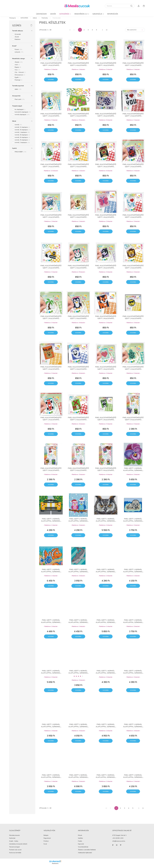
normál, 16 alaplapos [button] (23, 132)
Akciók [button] (17, 39)
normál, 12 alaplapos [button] (22, 129)
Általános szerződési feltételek (87, 852)
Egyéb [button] (18, 79)
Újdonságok (41, 14)
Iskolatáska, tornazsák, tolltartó (18, 846)
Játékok (35, 20)
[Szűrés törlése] (31, 27)
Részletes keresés (14, 837)
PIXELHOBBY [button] (20, 154)
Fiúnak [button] (18, 51)
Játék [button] (18, 91)
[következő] (102, 32)
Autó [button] (17, 67)
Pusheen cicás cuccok (15, 852)
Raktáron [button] (18, 41)
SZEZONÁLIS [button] (97, 14)
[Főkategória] (13, 20)
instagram (117, 847)
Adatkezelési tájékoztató (85, 855)
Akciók (53, 14)
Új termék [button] (18, 36)
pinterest (121, 847)
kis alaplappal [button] (20, 111)
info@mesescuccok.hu (119, 843)
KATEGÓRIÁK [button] (65, 14)
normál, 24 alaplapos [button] (22, 139)
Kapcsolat (81, 846)
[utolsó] (106, 32)
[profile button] (139, 6)
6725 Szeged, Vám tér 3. (119, 837)
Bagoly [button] (18, 69)
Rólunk (80, 837)
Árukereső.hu (55, 865)
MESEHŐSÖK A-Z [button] (81, 14)
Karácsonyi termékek (15, 855)
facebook (113, 847)
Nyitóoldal (12, 840)
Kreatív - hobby (14, 843)
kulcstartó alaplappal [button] (23, 114)
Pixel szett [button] (20, 101)
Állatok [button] (19, 64)
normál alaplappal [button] (22, 117)
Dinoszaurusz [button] (20, 77)
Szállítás (80, 840)
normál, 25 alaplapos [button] (22, 142)
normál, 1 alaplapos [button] (22, 134)
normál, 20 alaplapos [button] (22, 137)
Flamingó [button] (19, 82)
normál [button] (18, 127)
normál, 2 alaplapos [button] (22, 144)
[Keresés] (120, 6)
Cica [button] (17, 72)
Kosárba (51, 81)
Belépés (46, 837)
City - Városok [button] (20, 74)
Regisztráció (47, 840)
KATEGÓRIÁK (24, 20)
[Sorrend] (135, 32)
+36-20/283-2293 (118, 840)
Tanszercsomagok (14, 849)
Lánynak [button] (19, 54)
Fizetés (80, 843)
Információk (113, 14)
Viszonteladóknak (83, 849)
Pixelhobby (45, 20)
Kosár (45, 846)
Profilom (46, 843)
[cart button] (144, 6)
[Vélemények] (78, 678)
